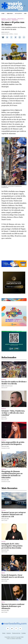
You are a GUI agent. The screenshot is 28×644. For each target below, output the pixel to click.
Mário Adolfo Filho (7, 386)
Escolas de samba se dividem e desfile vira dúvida (14, 383)
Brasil (26, 14)
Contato (24, 633)
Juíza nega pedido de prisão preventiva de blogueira (13, 443)
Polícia (4, 510)
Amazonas (10, 14)
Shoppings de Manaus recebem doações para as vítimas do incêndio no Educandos (12, 475)
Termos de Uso (16, 633)
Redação (4, 417)
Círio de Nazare (12, 19)
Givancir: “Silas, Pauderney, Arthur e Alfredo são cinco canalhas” (13, 413)
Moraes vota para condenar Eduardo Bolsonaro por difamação (13, 606)
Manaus (4, 19)
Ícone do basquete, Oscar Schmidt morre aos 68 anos (13, 576)
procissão (20, 19)
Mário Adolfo (5, 32)
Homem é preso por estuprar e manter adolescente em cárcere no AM (14, 515)
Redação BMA (5, 446)
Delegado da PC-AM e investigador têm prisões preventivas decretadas (12, 546)
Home (3, 14)
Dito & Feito (18, 14)
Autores (9, 633)
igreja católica (6, 20)
